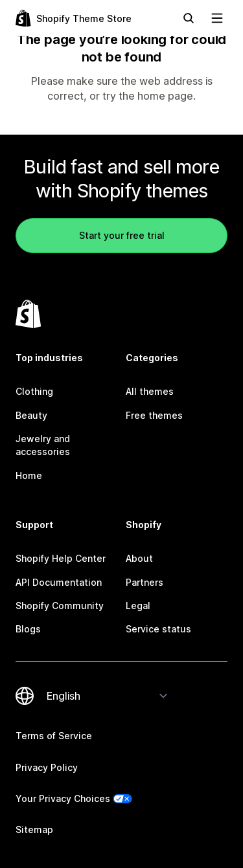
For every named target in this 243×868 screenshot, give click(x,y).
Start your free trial (122, 235)
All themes (150, 391)
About (139, 558)
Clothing (34, 391)
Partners (145, 582)
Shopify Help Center (61, 558)
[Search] (189, 18)
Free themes (154, 415)
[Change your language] (108, 696)
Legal (138, 606)
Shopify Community (60, 606)
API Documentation (59, 582)
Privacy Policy (47, 767)
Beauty (31, 415)
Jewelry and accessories (43, 445)
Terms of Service (54, 736)
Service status (158, 629)
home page (165, 96)
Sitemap (34, 829)
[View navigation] (217, 18)
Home (29, 475)
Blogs (28, 629)
